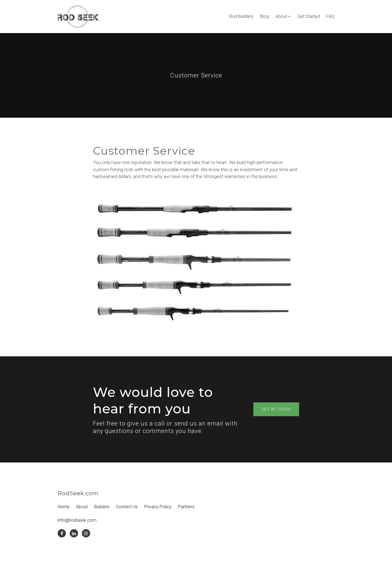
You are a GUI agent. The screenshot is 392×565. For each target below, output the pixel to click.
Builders (102, 507)
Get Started (309, 16)
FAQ (330, 16)
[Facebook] (62, 533)
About (281, 16)
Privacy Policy (158, 507)
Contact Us (127, 507)
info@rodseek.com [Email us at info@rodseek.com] (77, 520)
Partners (186, 507)
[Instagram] (86, 533)
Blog (264, 16)
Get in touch (276, 409)
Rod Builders (241, 16)
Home (64, 507)
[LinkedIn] (74, 533)
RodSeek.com (78, 493)
